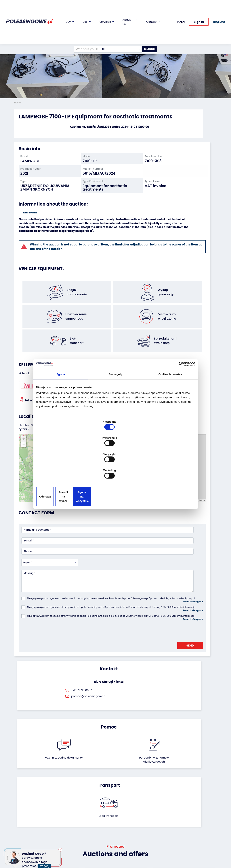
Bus (17, 811)
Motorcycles (22, 843)
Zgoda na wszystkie (169, 472)
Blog (121, 806)
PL (178, 9)
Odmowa (62, 472)
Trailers (19, 806)
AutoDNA (89, 834)
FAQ (121, 843)
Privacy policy (127, 856)
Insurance (90, 811)
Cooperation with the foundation (129, 813)
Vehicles (20, 801)
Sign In (199, 9)
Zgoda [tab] (61, 404)
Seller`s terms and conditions (42, 373)
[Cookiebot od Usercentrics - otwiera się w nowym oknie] (179, 393)
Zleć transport (185, 618)
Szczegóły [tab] (115, 404)
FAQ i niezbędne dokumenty (100, 620)
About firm (125, 801)
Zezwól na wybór (115, 472)
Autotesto (90, 839)
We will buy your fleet (59, 803)
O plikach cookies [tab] (170, 404)
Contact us (125, 833)
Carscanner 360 (94, 829)
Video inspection (94, 816)
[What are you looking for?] (82, 23)
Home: (18, 103)
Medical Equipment (26, 833)
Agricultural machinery (22, 826)
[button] (227, 49)
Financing (90, 801)
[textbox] (116, 23)
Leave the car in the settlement (61, 811)
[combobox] (116, 23)
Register (123, 838)
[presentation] (49, 548)
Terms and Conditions (125, 849)
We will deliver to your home (94, 823)
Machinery (21, 838)
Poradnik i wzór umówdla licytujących (131, 622)
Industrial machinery (21, 818)
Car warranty (92, 806)
